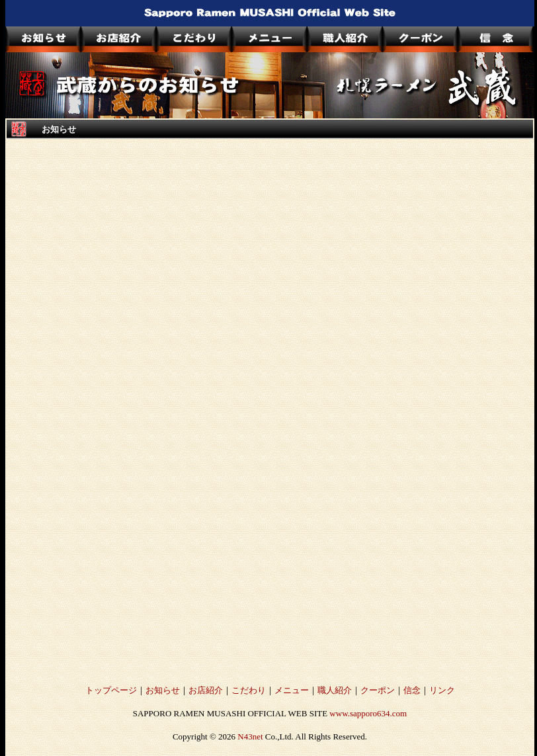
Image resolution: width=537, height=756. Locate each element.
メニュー (292, 690)
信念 (412, 690)
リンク (442, 690)
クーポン (378, 690)
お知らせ (163, 690)
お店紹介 (206, 690)
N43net (250, 736)
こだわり (249, 690)
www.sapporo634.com (368, 713)
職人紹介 (335, 690)
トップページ (111, 690)
